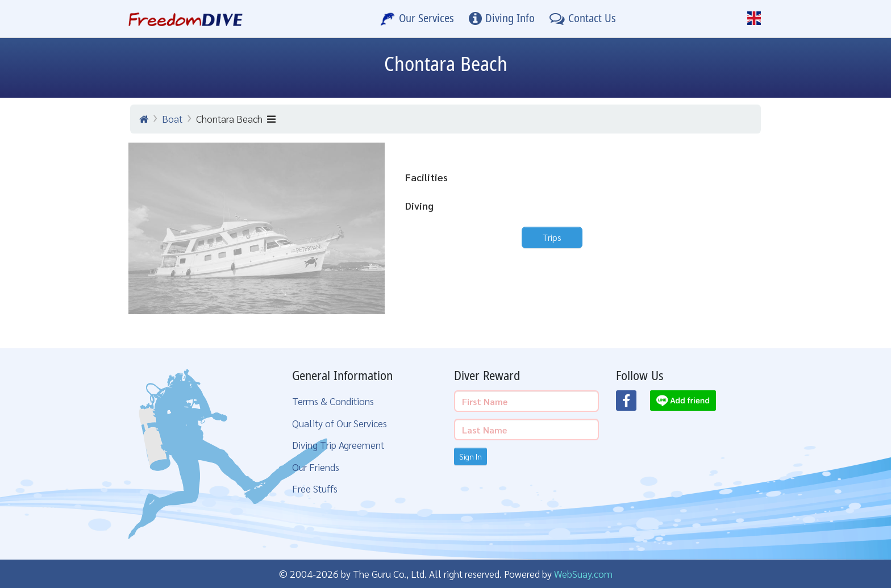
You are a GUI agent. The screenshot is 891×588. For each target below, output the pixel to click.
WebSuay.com (583, 574)
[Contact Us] (583, 19)
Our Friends (316, 467)
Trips (552, 237)
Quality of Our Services (340, 423)
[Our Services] (417, 19)
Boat (172, 118)
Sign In (471, 456)
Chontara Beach (236, 118)
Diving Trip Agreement (338, 445)
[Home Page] (186, 19)
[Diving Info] (502, 19)
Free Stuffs (315, 488)
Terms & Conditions (333, 401)
